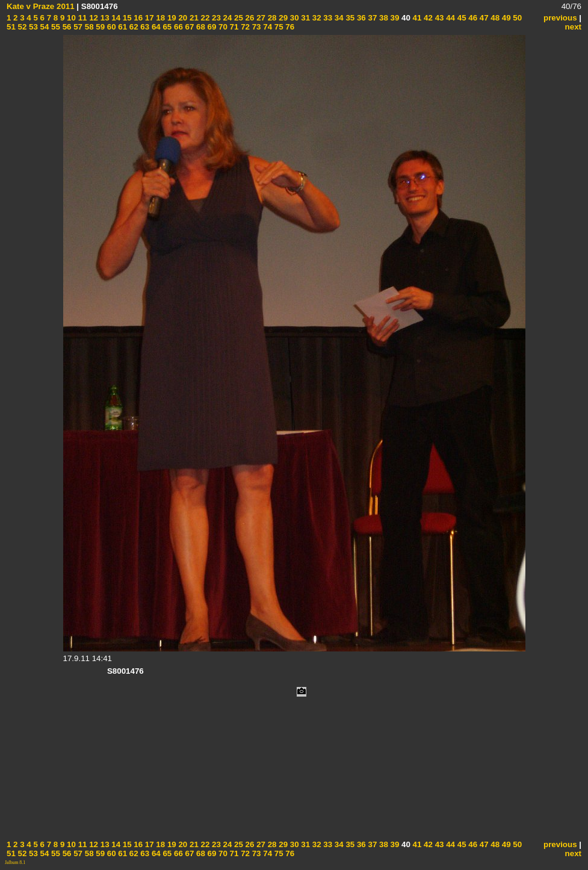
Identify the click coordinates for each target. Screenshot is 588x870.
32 (316, 18)
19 (171, 18)
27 (260, 18)
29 (283, 18)
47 (483, 18)
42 (427, 18)
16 (138, 18)
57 (77, 27)
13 (104, 18)
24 (227, 18)
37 (372, 18)
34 (338, 18)
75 (278, 27)
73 (255, 27)
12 (92, 18)
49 (505, 18)
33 (327, 18)
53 (32, 27)
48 (494, 18)
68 (200, 27)
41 (416, 18)
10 (70, 18)
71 (233, 27)
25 (237, 18)
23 (215, 18)
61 (122, 27)
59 (100, 27)
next (573, 27)
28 (271, 18)
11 (82, 18)
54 (44, 27)
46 (472, 18)
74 (267, 27)
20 (182, 18)
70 (222, 27)
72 (244, 27)
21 (193, 18)
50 (517, 18)
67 (189, 27)
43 (438, 18)
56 (66, 27)
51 (11, 27)
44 (449, 18)
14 (115, 18)
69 (211, 27)
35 (349, 18)
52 (21, 27)
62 (133, 27)
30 (293, 18)
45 (461, 18)
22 (204, 18)
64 (155, 27)
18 (160, 18)
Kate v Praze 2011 (41, 6)
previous (560, 18)
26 (249, 18)
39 (394, 18)
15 (126, 18)
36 (360, 18)
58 (88, 27)
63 (144, 27)
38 (382, 18)
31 (305, 18)
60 (110, 27)
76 (289, 27)
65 (166, 27)
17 (148, 18)
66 (177, 27)
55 (54, 27)
